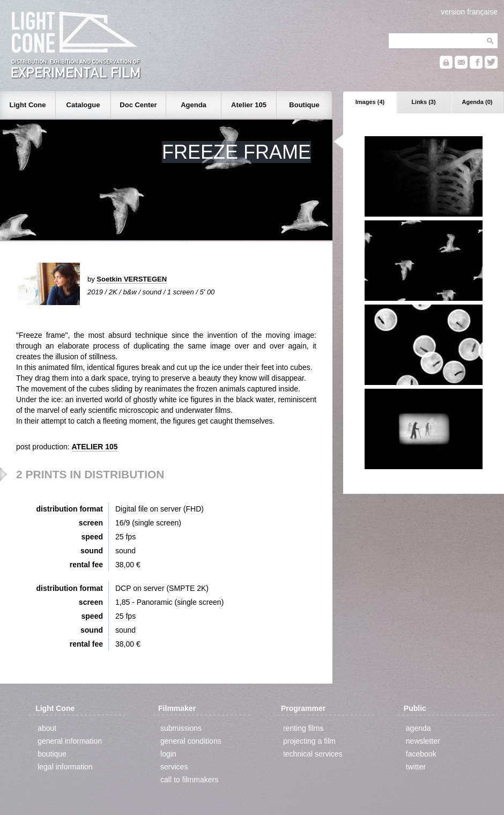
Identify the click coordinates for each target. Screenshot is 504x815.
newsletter (423, 741)
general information (70, 741)
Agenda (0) (477, 102)
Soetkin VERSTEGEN (132, 279)
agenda (418, 728)
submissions (181, 728)
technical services (313, 754)
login (168, 754)
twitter (416, 767)
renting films (303, 728)
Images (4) (370, 102)
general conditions (191, 741)
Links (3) (423, 102)
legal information (65, 767)
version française (469, 12)
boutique (52, 754)
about (47, 728)
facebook (421, 754)
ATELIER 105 (95, 447)
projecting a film (309, 741)
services (174, 767)
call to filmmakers (189, 780)
